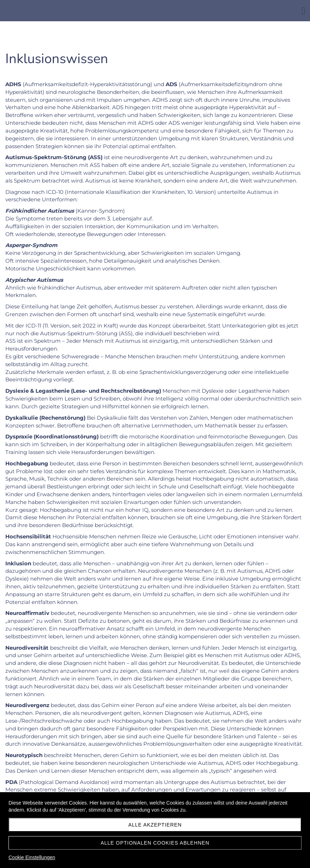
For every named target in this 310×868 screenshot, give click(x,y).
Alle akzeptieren (155, 825)
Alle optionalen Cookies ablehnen (155, 843)
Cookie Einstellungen (32, 857)
